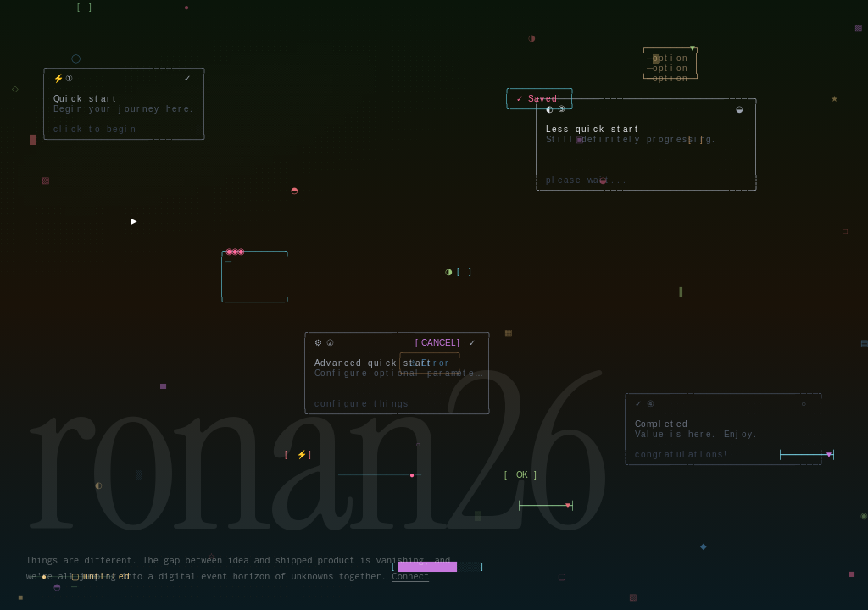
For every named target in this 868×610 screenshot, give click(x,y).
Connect (410, 576)
